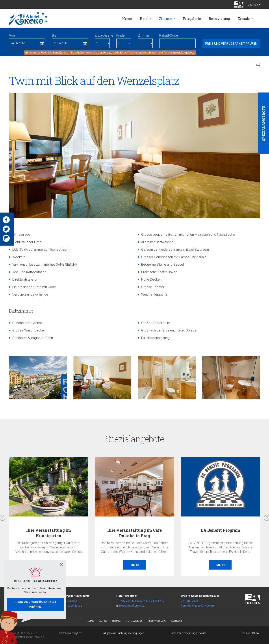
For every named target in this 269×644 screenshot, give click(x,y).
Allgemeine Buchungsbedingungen (124, 633)
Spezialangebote (263, 123)
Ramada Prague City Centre (198, 606)
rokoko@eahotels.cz (132, 606)
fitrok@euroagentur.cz (68, 606)
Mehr (134, 565)
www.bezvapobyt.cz (70, 633)
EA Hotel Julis (189, 601)
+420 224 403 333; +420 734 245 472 (142, 601)
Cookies (202, 633)
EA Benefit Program (220, 530)
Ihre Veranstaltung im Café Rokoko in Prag (134, 533)
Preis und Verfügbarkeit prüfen (35, 604)
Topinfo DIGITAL (251, 633)
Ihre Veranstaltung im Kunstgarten (49, 533)
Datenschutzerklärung (183, 633)
